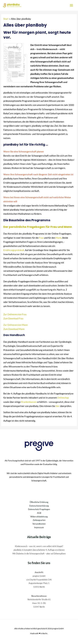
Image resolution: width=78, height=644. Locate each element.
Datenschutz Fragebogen (39, 509)
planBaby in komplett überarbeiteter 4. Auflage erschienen (39, 550)
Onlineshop (63, 398)
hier (58, 406)
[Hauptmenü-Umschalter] (71, 5)
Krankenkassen (29, 402)
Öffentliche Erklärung (39, 502)
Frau (41, 238)
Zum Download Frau (13, 318)
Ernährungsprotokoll (14, 250)
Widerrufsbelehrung (39, 517)
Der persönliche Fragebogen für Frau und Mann (38, 227)
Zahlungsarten (39, 520)
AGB (39, 513)
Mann (58, 238)
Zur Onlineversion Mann (16, 325)
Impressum (39, 527)
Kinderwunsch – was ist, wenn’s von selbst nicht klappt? (39, 546)
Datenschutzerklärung (39, 506)
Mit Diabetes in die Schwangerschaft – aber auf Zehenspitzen (39, 554)
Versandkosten (39, 524)
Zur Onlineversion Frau (15, 314)
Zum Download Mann (14, 329)
